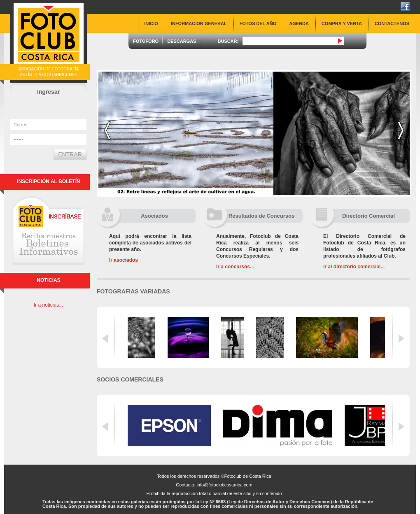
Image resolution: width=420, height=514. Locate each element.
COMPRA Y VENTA (342, 23)
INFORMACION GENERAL (199, 23)
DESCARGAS (182, 41)
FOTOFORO (146, 41)
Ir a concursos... (235, 267)
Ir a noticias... (48, 305)
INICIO (151, 23)
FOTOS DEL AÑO (258, 23)
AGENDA (299, 23)
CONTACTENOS (392, 23)
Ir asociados (124, 260)
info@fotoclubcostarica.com (224, 485)
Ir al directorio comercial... (354, 267)
